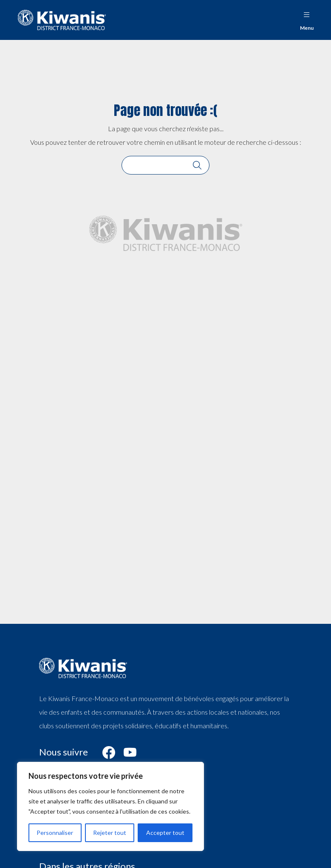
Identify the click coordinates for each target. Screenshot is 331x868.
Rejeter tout (110, 833)
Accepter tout (165, 833)
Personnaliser (55, 833)
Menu (307, 19)
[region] (110, 806)
